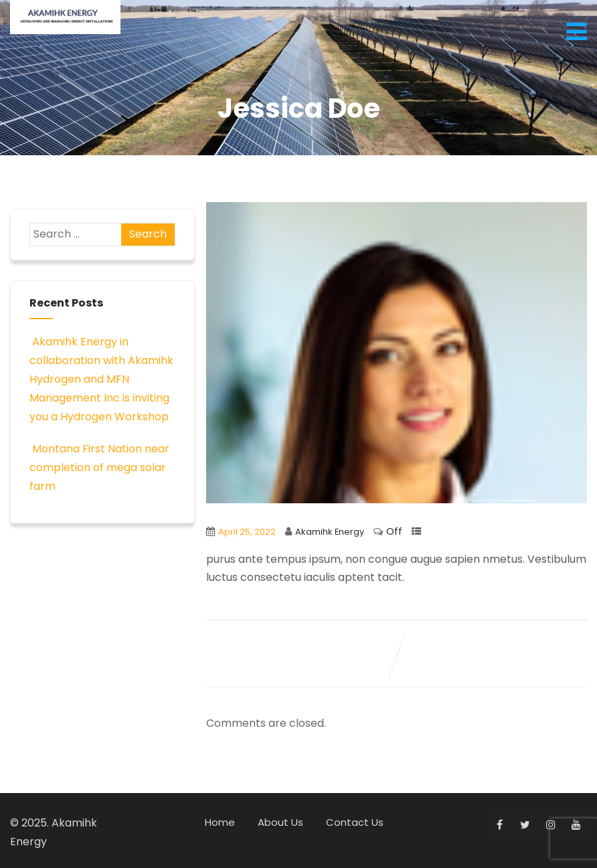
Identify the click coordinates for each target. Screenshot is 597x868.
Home (220, 822)
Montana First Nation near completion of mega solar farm (99, 467)
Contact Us (355, 822)
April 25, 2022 (247, 532)
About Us (280, 822)
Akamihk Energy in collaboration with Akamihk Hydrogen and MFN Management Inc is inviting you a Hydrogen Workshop (101, 379)
